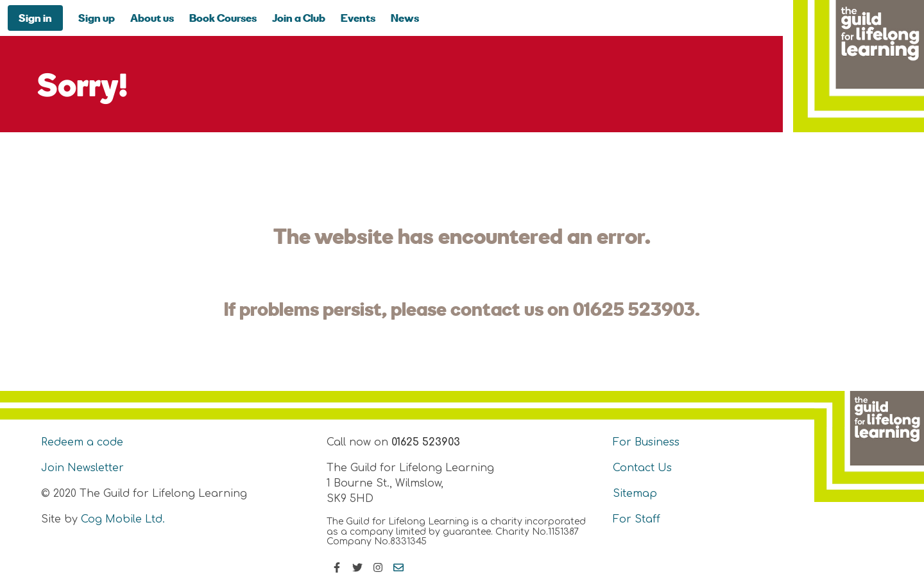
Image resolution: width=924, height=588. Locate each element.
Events (358, 18)
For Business (646, 442)
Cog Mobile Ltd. (123, 519)
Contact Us (642, 468)
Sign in (35, 18)
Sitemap (635, 494)
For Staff (637, 519)
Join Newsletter (82, 468)
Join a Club (299, 18)
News (405, 18)
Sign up (97, 18)
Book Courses (223, 18)
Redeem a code (82, 442)
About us (152, 18)
